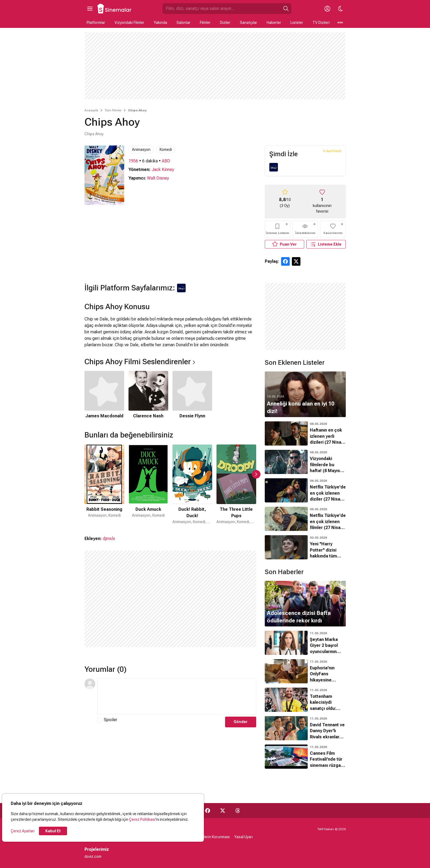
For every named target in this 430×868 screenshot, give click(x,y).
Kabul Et (53, 831)
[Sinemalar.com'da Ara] (222, 9)
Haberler (274, 23)
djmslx (109, 539)
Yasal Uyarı (243, 837)
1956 (133, 161)
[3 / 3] (192, 395)
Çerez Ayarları (23, 831)
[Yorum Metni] (177, 696)
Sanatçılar (249, 23)
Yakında (160, 23)
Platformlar (96, 23)
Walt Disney (158, 178)
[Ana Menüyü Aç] (90, 9)
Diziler (225, 23)
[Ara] (286, 9)
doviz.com (93, 856)
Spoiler (111, 720)
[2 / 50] (148, 485)
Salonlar (183, 23)
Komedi (166, 149)
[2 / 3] (148, 395)
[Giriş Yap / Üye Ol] (328, 9)
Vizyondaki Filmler (129, 23)
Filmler (205, 23)
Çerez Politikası (142, 819)
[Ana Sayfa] (115, 9)
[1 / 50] (104, 485)
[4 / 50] (236, 485)
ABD (166, 161)
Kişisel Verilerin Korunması (208, 837)
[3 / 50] (192, 485)
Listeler (297, 23)
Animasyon (141, 149)
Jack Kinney (163, 169)
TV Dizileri (321, 23)
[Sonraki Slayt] (256, 474)
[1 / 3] (104, 395)
